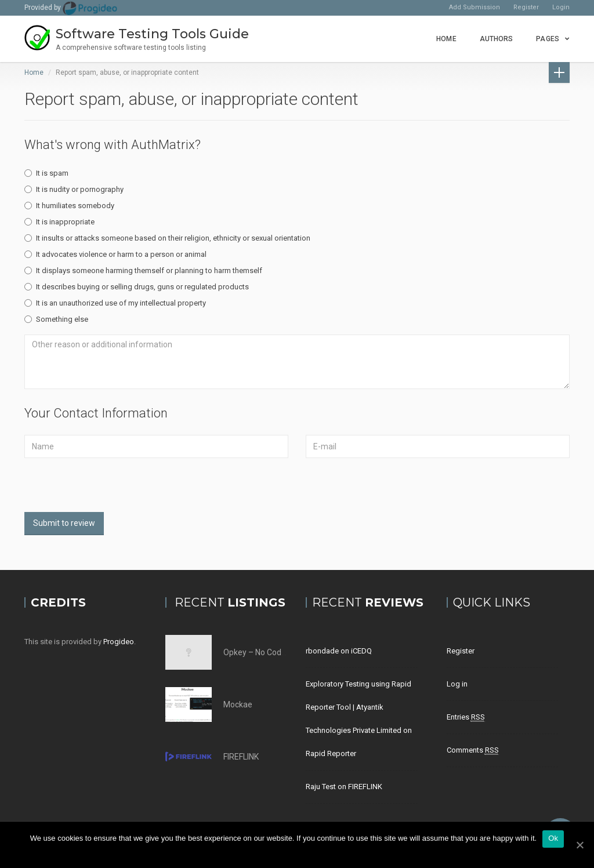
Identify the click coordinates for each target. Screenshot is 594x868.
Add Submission (475, 7)
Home (446, 39)
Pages (548, 39)
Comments (473, 750)
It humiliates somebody (69, 206)
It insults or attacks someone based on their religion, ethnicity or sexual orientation (167, 238)
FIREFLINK (241, 757)
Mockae (238, 704)
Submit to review (64, 523)
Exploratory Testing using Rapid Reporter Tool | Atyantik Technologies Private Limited (358, 707)
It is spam (46, 173)
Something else (56, 319)
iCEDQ (361, 651)
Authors (497, 39)
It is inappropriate (59, 222)
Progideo (119, 642)
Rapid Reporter (331, 753)
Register (526, 7)
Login (561, 7)
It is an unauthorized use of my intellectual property (115, 303)
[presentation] (113, 489)
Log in (457, 684)
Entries (466, 717)
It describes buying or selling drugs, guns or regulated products (137, 287)
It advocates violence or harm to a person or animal (115, 254)
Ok (553, 838)
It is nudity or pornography (74, 189)
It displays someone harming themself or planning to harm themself (143, 270)
